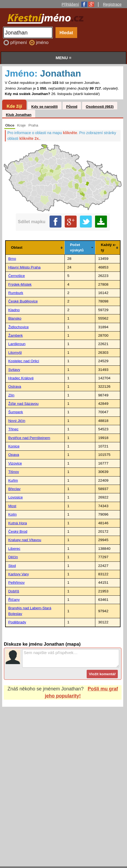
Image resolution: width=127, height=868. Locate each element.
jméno (42, 42)
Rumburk (16, 293)
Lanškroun (17, 344)
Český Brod (18, 531)
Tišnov (14, 472)
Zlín (12, 395)
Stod (12, 566)
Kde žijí (14, 106)
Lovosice (16, 497)
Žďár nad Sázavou (24, 404)
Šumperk (16, 412)
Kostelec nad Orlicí (24, 361)
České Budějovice (23, 301)
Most (12, 506)
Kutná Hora (18, 523)
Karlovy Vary (19, 574)
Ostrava (15, 386)
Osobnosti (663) (100, 107)
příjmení (19, 42)
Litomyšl (15, 353)
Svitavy (14, 370)
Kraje (21, 125)
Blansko (15, 318)
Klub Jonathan (19, 115)
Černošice (17, 276)
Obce (10, 125)
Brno (12, 259)
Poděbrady (17, 622)
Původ (72, 107)
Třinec (14, 429)
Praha (33, 125)
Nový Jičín (17, 421)
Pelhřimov (17, 583)
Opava (14, 455)
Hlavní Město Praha (25, 267)
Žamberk (16, 335)
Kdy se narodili (44, 107)
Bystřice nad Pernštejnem (29, 438)
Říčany (14, 600)
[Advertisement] (63, 781)
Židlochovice (19, 327)
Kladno (14, 310)
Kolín (13, 514)
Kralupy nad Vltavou (25, 540)
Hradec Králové (21, 378)
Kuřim (13, 480)
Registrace (112, 4)
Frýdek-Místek (20, 284)
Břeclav (14, 489)
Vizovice (15, 463)
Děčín (13, 557)
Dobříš (14, 591)
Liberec (14, 549)
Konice (14, 446)
